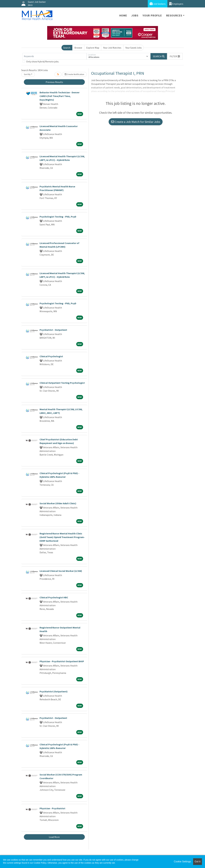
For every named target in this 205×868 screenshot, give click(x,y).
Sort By (27, 74)
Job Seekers (158, 4)
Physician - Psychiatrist (52, 808)
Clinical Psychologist (51, 356)
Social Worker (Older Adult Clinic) (58, 503)
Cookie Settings (182, 862)
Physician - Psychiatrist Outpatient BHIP (62, 661)
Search (67, 48)
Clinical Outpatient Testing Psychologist (62, 383)
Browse (78, 48)
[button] (175, 56)
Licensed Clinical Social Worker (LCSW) (61, 571)
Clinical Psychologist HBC (54, 597)
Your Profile (152, 15)
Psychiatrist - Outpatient (53, 330)
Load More (54, 837)
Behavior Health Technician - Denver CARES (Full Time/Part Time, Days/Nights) (60, 96)
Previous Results (54, 82)
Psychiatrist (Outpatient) (54, 691)
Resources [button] (174, 15)
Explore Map (93, 48)
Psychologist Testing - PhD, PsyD (58, 217)
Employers (176, 4)
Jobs (135, 15)
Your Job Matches (112, 48)
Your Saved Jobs (134, 48)
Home (123, 15)
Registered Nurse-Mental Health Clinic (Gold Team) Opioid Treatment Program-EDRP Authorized (62, 537)
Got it (198, 862)
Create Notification (74, 74)
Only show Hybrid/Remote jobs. (43, 61)
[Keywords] (54, 56)
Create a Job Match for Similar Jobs (136, 122)
